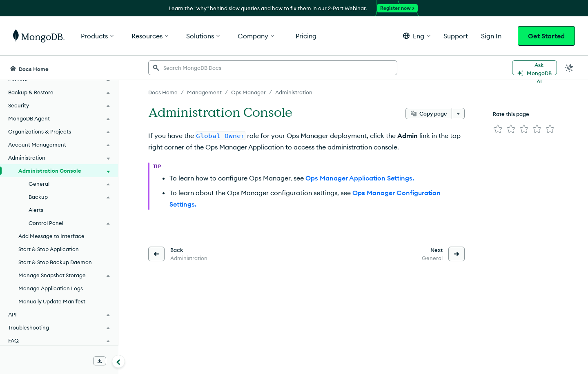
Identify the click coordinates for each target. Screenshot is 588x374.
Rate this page (511, 114)
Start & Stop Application (49, 249)
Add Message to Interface (51, 236)
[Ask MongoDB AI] (535, 68)
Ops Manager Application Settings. (360, 178)
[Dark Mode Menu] (569, 68)
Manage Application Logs (51, 288)
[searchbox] (273, 68)
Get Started (546, 36)
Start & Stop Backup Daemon (55, 262)
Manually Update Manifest (52, 301)
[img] (498, 129)
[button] (417, 36)
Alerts (36, 210)
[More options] (458, 114)
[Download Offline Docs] (100, 361)
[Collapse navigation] (118, 361)
